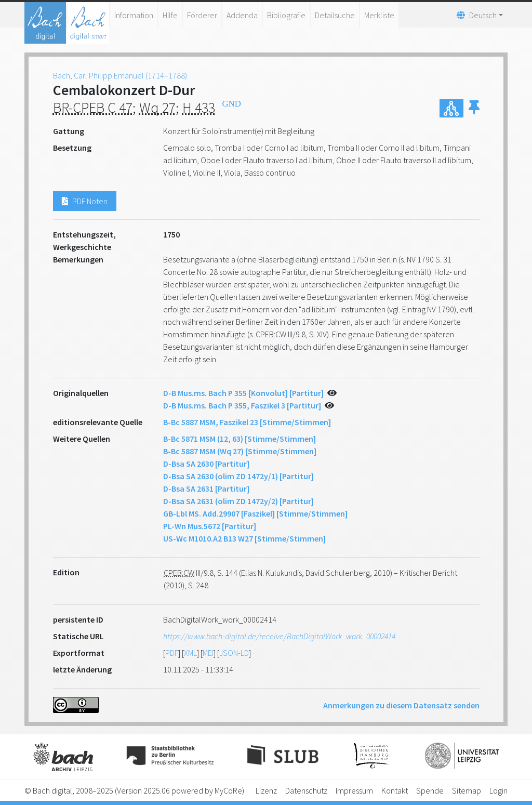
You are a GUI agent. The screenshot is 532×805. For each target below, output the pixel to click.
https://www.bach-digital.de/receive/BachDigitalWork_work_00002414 (279, 636)
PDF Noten (85, 201)
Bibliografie (286, 15)
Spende (430, 790)
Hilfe (170, 15)
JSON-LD (234, 653)
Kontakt (395, 790)
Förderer (202, 15)
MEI (208, 653)
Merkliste (379, 15)
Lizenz (266, 790)
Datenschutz (306, 790)
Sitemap (467, 790)
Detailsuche (335, 15)
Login (498, 790)
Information (134, 15)
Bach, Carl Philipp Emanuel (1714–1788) (120, 75)
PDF (172, 653)
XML (190, 653)
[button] (474, 108)
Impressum (354, 790)
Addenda (242, 15)
